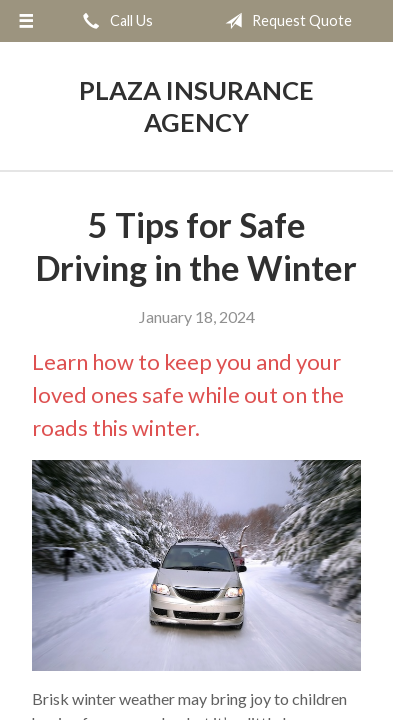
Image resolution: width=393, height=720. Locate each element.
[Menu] (25, 21)
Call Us (114, 21)
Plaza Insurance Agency (196, 106)
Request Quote (284, 21)
